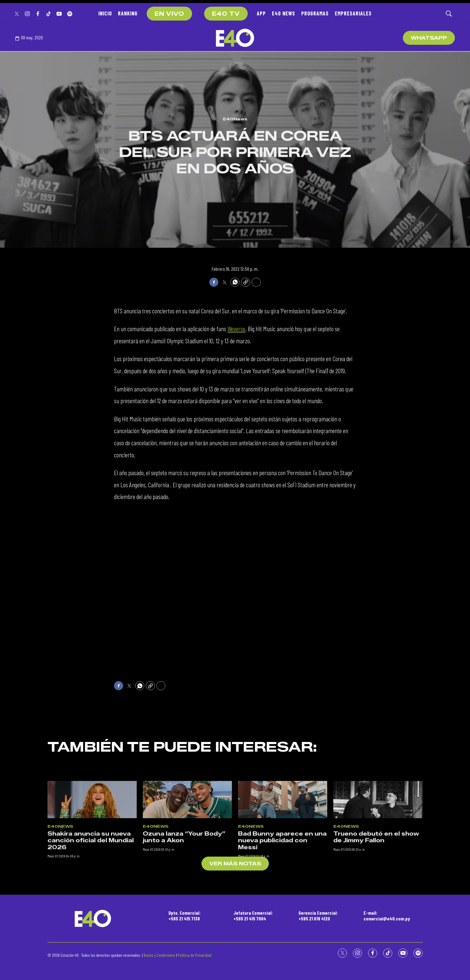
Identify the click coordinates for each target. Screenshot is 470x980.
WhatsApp (429, 38)
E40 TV (226, 14)
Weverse (236, 328)
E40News (235, 119)
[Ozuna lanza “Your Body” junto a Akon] (187, 896)
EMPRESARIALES (353, 13)
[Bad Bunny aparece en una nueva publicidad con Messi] (283, 896)
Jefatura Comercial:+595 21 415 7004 (253, 916)
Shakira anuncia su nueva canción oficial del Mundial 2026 (91, 938)
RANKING (128, 13)
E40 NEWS (284, 13)
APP (261, 13)
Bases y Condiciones (159, 955)
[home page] (235, 38)
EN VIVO (169, 14)
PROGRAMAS (315, 13)
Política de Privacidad (195, 955)
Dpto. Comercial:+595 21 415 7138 (184, 916)
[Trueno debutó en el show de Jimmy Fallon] (378, 896)
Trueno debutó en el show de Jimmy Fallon (376, 934)
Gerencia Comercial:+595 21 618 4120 (318, 916)
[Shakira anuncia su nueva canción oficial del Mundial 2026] (92, 896)
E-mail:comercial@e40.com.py (387, 916)
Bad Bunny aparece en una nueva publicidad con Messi (282, 938)
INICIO (105, 13)
